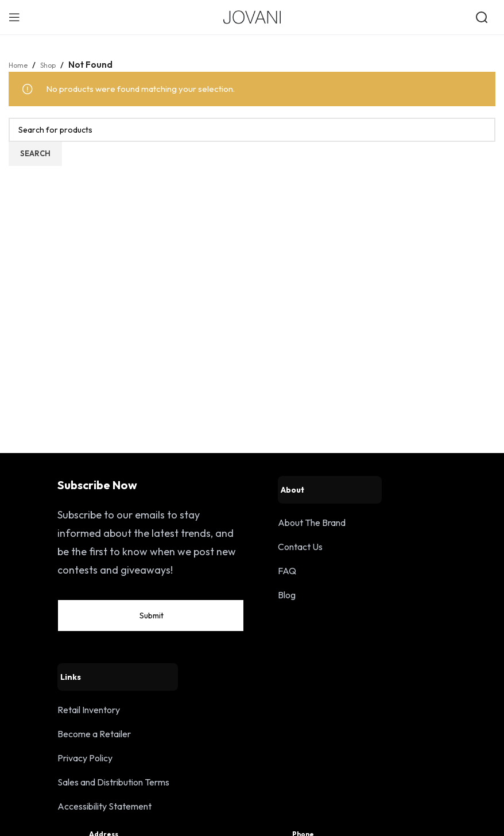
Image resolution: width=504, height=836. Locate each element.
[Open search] (483, 17)
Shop (55, 65)
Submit (215, 635)
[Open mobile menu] (14, 17)
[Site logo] (252, 16)
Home (21, 65)
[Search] (252, 130)
